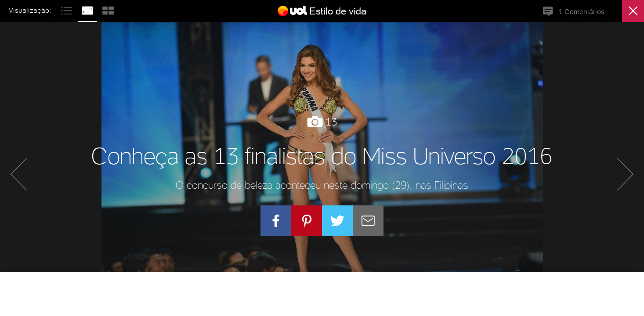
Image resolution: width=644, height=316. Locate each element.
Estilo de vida (338, 11)
